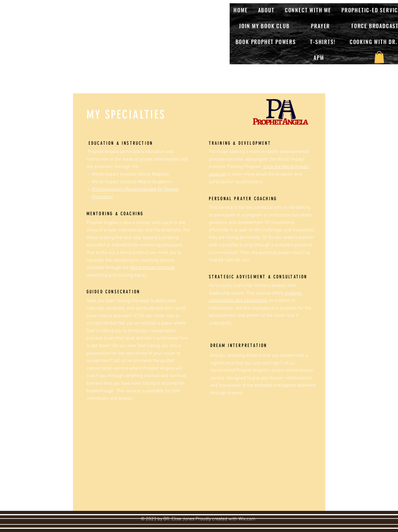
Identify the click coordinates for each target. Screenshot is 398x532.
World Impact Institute (152, 268)
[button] (379, 57)
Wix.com (247, 519)
